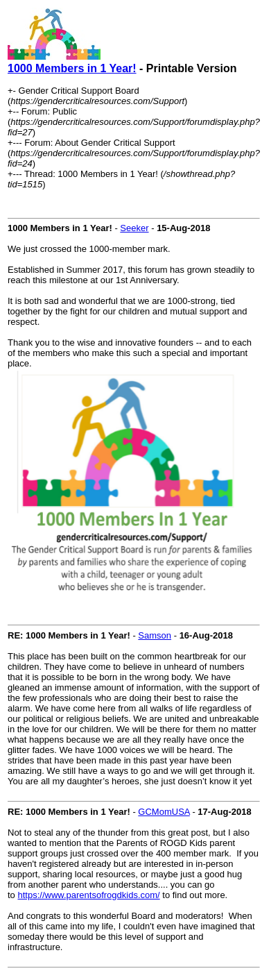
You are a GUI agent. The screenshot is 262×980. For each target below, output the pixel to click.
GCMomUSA (164, 812)
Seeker (134, 228)
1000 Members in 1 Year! (72, 68)
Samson (155, 635)
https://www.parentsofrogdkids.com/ (88, 895)
